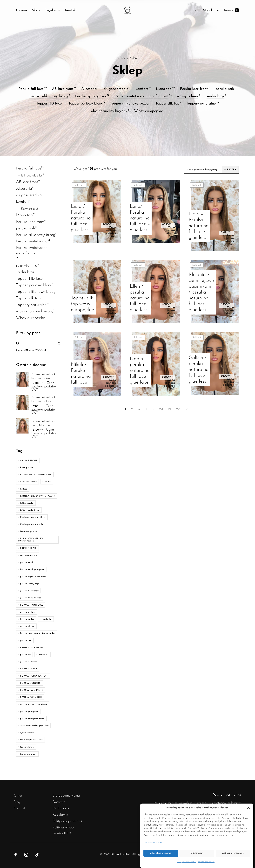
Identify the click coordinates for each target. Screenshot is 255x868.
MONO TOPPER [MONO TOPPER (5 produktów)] (28, 548)
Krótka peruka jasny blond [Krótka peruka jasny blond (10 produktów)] (33, 517)
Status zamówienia (66, 796)
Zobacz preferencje (233, 853)
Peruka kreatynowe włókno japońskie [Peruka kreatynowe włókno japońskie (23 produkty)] (37, 633)
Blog (17, 802)
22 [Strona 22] (178, 409)
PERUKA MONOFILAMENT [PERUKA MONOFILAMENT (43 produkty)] (34, 676)
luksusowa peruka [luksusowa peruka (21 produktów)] (28, 531)
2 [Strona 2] (132, 409)
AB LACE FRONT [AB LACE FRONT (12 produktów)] (29, 460)
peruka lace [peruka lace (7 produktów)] (26, 640)
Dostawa (59, 802)
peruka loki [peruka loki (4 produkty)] (25, 655)
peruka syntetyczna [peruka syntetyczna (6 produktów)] (29, 711)
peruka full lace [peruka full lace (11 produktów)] (28, 612)
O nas (18, 796)
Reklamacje (61, 808)
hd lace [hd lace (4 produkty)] (24, 489)
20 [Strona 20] (161, 409)
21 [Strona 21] (169, 409)
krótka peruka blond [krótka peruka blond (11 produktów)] (30, 510)
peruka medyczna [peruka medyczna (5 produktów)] (29, 662)
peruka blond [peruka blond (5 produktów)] (27, 562)
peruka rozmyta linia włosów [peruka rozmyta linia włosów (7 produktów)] (34, 704)
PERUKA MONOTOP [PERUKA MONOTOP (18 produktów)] (31, 683)
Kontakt (19, 808)
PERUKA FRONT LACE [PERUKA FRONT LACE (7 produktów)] (32, 605)
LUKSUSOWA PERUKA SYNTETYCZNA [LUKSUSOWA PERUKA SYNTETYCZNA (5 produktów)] (31, 540)
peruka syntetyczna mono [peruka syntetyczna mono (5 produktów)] (32, 718)
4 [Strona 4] (146, 409)
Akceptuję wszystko (161, 853)
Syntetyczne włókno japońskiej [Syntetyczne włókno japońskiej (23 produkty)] (34, 726)
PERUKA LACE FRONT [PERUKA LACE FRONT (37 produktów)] (32, 647)
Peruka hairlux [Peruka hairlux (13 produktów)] (27, 619)
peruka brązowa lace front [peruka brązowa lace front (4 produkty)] (33, 577)
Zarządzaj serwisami (154, 843)
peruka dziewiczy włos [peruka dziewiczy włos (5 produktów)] (30, 598)
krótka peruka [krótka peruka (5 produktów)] (27, 503)
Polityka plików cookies (187, 862)
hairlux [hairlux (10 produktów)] (48, 482)
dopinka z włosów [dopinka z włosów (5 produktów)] (28, 482)
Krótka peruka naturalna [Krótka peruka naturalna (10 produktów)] (32, 524)
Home (122, 58)
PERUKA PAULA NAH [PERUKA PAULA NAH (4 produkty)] (31, 697)
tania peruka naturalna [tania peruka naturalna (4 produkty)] (31, 740)
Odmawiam (197, 853)
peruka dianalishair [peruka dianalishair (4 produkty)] (29, 591)
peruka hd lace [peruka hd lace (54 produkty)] (27, 626)
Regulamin (60, 815)
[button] (248, 808)
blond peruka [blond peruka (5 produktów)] (27, 468)
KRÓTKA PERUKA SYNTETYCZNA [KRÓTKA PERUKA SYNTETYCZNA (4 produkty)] (38, 496)
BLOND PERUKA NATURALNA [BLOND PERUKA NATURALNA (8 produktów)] (36, 475)
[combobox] (202, 170)
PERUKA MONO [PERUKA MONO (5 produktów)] (28, 669)
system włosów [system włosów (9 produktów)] (27, 733)
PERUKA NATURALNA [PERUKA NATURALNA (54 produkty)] (32, 690)
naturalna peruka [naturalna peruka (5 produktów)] (29, 555)
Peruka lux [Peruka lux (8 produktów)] (44, 655)
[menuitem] (24, 10)
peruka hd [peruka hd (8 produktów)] (47, 619)
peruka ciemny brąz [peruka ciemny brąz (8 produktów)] (30, 584)
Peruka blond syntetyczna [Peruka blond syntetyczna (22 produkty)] (32, 570)
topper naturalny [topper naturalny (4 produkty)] (28, 754)
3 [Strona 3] (139, 409)
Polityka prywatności (206, 862)
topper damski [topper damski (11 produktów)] (27, 747)
